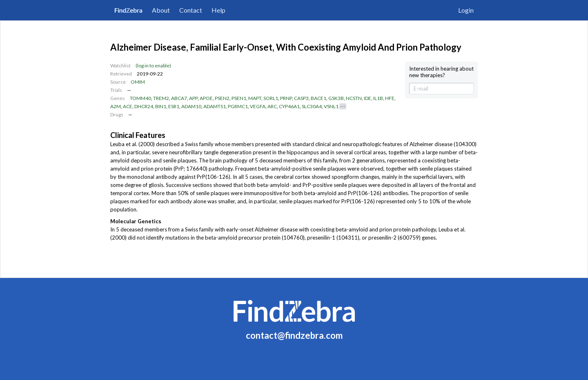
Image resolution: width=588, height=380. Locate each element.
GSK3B (336, 98)
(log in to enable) (153, 66)
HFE (390, 98)
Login (466, 10)
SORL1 (271, 98)
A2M (116, 106)
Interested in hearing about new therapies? (441, 72)
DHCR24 (144, 106)
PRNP (286, 98)
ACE (128, 106)
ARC (272, 106)
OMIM (138, 82)
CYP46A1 (289, 106)
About (161, 10)
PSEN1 (239, 98)
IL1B (378, 98)
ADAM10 (191, 106)
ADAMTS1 (215, 106)
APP (193, 98)
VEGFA (258, 106)
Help (218, 10)
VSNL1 (331, 106)
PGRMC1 (238, 106)
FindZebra (128, 10)
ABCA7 (179, 98)
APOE (206, 98)
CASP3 (301, 98)
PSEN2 (222, 98)
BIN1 (161, 106)
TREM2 (161, 98)
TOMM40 (140, 98)
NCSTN (354, 98)
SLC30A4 (312, 106)
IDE (367, 98)
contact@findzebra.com (294, 335)
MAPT (255, 98)
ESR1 (174, 106)
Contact (191, 10)
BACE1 (318, 98)
